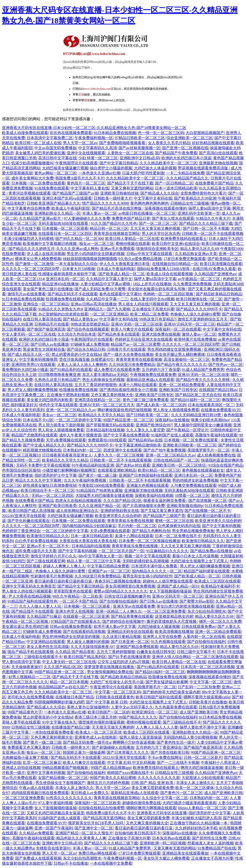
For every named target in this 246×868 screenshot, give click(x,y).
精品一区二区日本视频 (69, 682)
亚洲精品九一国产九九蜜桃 (107, 309)
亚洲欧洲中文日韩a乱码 (140, 158)
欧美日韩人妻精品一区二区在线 (132, 239)
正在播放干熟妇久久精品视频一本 (199, 823)
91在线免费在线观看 (52, 188)
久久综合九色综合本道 (77, 334)
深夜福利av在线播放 (172, 420)
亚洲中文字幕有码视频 (46, 773)
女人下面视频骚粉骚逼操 (170, 591)
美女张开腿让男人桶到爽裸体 (180, 354)
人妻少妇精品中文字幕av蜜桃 (106, 284)
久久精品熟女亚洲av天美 (196, 254)
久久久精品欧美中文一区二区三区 (168, 163)
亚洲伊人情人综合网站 (171, 657)
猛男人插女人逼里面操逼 (141, 737)
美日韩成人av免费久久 (90, 793)
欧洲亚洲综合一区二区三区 (155, 712)
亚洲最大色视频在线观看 (148, 485)
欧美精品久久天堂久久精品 (101, 415)
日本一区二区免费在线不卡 (178, 536)
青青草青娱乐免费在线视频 (130, 521)
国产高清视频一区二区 (208, 501)
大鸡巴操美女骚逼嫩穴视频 (65, 168)
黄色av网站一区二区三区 (55, 173)
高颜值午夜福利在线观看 (216, 435)
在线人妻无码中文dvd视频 (152, 299)
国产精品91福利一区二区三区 (195, 400)
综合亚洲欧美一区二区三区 (190, 138)
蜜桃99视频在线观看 (133, 244)
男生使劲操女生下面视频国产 (60, 783)
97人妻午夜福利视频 (55, 803)
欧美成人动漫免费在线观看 (25, 133)
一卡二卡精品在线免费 (185, 173)
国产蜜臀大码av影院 (197, 601)
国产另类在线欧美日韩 (170, 752)
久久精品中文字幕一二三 (107, 299)
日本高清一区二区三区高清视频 (208, 667)
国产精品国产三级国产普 (164, 516)
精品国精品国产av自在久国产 (63, 687)
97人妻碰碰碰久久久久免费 (87, 218)
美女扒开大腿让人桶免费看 (166, 858)
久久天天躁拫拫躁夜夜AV (92, 647)
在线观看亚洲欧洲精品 (117, 470)
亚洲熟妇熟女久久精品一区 (57, 213)
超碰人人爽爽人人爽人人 (64, 566)
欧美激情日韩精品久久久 (48, 536)
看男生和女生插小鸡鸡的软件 (148, 576)
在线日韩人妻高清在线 (42, 319)
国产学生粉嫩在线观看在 (29, 521)
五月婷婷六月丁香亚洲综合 (159, 747)
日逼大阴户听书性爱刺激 (143, 173)
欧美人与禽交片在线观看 (132, 329)
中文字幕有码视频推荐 (38, 360)
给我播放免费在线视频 (65, 299)
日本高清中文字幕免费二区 (50, 138)
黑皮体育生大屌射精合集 (44, 349)
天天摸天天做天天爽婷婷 (113, 727)
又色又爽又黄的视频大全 (112, 395)
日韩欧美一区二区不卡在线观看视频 (213, 234)
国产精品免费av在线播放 (211, 551)
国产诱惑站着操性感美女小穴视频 (128, 390)
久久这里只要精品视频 (122, 637)
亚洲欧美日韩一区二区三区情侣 (179, 465)
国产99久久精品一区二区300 (79, 239)
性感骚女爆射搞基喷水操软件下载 (68, 274)
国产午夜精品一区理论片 (187, 430)
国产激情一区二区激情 (34, 264)
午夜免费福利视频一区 (94, 138)
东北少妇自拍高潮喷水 (207, 611)
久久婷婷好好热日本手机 (196, 828)
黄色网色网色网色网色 (149, 203)
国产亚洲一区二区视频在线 (185, 148)
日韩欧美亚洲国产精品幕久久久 (54, 203)
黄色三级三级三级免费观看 (146, 400)
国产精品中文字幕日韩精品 (80, 586)
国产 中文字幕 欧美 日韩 (107, 702)
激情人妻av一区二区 (199, 334)
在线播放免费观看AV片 (221, 410)
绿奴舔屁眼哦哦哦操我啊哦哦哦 (90, 259)
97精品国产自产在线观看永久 (76, 621)
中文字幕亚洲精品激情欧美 (138, 445)
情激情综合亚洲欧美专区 (157, 249)
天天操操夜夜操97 (27, 667)
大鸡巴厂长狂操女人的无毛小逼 (117, 682)
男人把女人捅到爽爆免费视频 (32, 390)
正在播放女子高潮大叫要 (153, 309)
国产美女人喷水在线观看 (173, 218)
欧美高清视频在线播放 (174, 632)
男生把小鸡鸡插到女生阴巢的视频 (96, 254)
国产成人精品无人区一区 (29, 354)
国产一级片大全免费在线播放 (128, 354)
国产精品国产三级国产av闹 (75, 193)
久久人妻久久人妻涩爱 (145, 430)
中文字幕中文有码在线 (153, 198)
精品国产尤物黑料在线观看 (34, 435)
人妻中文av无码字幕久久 (132, 707)
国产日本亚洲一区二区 (130, 642)
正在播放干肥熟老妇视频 (68, 395)
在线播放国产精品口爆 (71, 727)
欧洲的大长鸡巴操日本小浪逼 (186, 158)
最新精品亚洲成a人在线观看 (150, 380)
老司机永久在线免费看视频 (31, 697)
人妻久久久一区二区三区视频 (119, 455)
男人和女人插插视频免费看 (176, 410)
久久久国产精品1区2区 (123, 501)
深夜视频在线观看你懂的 (166, 208)
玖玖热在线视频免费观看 (71, 133)
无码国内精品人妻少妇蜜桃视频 (190, 737)
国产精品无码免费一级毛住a (87, 742)
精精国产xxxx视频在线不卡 (130, 773)
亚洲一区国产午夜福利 (54, 828)
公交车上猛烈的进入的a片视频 (124, 662)
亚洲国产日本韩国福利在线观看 (146, 475)
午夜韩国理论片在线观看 (76, 163)
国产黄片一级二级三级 (98, 475)
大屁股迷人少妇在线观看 (203, 778)
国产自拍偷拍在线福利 (119, 601)
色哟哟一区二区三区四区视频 (169, 294)
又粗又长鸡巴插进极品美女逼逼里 (55, 813)
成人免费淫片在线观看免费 (117, 370)
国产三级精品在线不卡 (182, 722)
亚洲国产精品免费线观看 (137, 647)
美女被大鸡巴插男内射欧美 (50, 400)
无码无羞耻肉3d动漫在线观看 (64, 223)
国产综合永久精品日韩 (86, 349)
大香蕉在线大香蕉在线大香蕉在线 (88, 541)
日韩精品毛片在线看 (52, 324)
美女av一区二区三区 (59, 415)
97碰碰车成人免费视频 (90, 344)
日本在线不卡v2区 (38, 420)
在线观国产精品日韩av (218, 390)
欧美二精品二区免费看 (149, 314)
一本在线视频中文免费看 (111, 863)
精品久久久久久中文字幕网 (39, 480)
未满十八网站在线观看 (138, 385)
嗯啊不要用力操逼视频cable (207, 697)
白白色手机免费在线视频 (36, 541)
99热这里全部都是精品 (90, 324)
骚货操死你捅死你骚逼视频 (101, 722)
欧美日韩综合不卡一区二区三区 (48, 490)
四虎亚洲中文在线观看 (123, 450)
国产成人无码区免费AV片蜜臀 (100, 289)
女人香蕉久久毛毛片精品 (169, 143)
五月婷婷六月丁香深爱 (161, 370)
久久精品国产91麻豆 (44, 616)
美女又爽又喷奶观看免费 (153, 788)
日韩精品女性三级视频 (190, 203)
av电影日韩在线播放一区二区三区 (147, 213)
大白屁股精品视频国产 (205, 133)
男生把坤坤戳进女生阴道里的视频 (71, 637)
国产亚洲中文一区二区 (94, 828)
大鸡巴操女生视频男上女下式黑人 (199, 561)
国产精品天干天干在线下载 (130, 183)
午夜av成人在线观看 (36, 788)
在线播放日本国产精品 (74, 697)
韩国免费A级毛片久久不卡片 (80, 178)
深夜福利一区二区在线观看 (178, 329)
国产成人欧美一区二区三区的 (161, 405)
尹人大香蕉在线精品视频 (30, 596)
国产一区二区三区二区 (158, 223)
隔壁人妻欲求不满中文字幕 (203, 727)
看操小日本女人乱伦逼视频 (195, 556)
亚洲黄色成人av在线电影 (96, 737)
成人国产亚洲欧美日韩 (199, 712)
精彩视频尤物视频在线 (42, 450)
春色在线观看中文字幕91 (120, 294)
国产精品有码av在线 (145, 440)
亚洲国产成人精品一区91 (178, 586)
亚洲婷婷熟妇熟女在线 (120, 511)
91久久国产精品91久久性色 (114, 223)
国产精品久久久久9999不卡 (199, 309)
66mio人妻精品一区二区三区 (202, 808)
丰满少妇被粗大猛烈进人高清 (196, 818)
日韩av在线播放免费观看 (71, 627)
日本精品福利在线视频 (105, 430)
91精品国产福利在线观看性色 (32, 601)
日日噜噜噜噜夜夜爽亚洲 (59, 375)
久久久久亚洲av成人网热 (77, 249)
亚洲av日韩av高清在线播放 (93, 304)
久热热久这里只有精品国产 (57, 380)
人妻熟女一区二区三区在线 (130, 153)
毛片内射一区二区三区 (137, 526)
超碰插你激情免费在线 (141, 803)
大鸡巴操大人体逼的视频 (155, 168)
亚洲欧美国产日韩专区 (178, 390)
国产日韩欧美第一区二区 (148, 415)
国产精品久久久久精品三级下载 (206, 223)
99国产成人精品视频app (111, 768)
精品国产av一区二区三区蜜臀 (136, 344)
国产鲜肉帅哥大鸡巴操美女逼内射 (172, 692)
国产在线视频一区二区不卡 (208, 511)
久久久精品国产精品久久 (187, 178)
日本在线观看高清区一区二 (211, 405)
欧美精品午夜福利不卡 (220, 586)
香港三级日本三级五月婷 (96, 717)
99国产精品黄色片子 (25, 712)
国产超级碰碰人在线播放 (113, 747)
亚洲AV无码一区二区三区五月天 (107, 405)
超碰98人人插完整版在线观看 (168, 581)
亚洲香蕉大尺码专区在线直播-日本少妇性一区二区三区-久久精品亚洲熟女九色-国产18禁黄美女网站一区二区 (94, 128)
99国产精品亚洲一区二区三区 (128, 420)
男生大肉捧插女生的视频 (103, 380)
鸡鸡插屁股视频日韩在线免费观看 (40, 793)
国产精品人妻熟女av (80, 319)
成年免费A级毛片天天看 (36, 551)
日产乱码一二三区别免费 (199, 687)
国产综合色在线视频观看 (88, 329)
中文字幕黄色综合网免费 (29, 208)
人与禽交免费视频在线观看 (193, 485)
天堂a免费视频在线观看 (66, 440)
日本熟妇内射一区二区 (82, 450)
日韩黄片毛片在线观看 (126, 349)
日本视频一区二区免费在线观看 (38, 183)
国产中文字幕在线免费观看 (126, 435)
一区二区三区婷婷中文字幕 (78, 420)
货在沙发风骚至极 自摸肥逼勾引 (86, 360)
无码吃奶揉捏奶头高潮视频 (146, 561)
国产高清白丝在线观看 (218, 153)
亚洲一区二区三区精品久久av (71, 410)
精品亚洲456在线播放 (60, 284)
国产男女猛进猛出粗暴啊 (167, 682)
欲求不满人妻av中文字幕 (115, 627)
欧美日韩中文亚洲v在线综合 (176, 244)
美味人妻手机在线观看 (21, 722)
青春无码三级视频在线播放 (118, 581)
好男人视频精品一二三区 (30, 677)
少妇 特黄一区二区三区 (98, 158)
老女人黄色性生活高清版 (48, 647)
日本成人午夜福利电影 (116, 269)
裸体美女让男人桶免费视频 (38, 259)
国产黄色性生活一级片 (176, 742)
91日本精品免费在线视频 (115, 133)
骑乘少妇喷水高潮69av (210, 420)
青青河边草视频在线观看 (30, 193)
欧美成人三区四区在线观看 (217, 581)
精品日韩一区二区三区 (109, 229)
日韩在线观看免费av (199, 627)
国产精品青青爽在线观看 (132, 616)
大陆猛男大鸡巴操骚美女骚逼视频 (104, 496)
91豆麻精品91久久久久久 (167, 551)
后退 (81, 95)
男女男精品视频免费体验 (193, 531)
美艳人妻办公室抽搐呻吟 (88, 707)
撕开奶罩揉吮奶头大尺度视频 (172, 621)
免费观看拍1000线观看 (107, 440)
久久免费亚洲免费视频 (192, 284)
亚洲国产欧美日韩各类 (57, 506)
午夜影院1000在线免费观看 (101, 485)
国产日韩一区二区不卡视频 (206, 229)
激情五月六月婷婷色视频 (108, 783)
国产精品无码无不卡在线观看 (73, 294)
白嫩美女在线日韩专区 (156, 652)
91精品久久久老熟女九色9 (60, 309)
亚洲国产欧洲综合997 (154, 425)
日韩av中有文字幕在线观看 (150, 254)
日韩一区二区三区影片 (203, 758)
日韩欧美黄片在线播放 (208, 702)
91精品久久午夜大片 (213, 218)
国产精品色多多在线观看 (119, 334)
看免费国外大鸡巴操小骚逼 (25, 370)
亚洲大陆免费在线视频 (161, 334)
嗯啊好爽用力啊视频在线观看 (151, 808)
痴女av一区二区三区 (96, 244)
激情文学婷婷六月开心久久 (54, 556)
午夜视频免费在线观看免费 (153, 375)
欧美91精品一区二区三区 (159, 470)
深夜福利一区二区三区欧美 (98, 803)
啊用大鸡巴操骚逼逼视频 (202, 768)
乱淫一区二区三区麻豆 (42, 763)
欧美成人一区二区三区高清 (98, 732)
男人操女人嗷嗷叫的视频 (88, 642)
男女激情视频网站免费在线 (110, 672)
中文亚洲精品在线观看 (46, 642)
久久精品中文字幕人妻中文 (109, 279)
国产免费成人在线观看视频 (38, 858)
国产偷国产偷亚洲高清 (46, 329)
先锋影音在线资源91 (53, 848)
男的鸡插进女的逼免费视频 (195, 480)
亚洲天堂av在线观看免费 (134, 606)
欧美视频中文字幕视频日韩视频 (50, 244)
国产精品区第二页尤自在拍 (198, 395)
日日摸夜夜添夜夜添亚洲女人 (67, 455)
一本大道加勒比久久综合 (76, 264)
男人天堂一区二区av (80, 143)
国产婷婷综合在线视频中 (123, 621)
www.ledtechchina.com (97, 89)
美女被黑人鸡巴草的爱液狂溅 (40, 153)
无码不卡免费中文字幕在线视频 (43, 465)
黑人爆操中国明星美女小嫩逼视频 (203, 425)
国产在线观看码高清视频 (84, 632)
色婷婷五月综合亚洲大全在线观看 (144, 339)
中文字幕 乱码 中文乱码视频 (131, 763)
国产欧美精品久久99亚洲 (195, 198)
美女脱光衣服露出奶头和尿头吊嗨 (157, 289)
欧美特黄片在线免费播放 (195, 339)
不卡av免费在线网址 (165, 758)
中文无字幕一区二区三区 (211, 682)
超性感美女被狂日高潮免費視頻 (50, 485)
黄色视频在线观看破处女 (203, 470)
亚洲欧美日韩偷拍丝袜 (119, 193)
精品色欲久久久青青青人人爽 (81, 838)
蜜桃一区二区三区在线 (174, 521)
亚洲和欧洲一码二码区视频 (163, 843)
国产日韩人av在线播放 (50, 344)
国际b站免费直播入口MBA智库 (164, 269)
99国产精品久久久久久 (138, 717)
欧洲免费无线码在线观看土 (184, 239)
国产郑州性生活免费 (209, 838)
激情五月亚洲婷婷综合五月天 (203, 319)
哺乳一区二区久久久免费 (220, 621)
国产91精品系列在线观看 (71, 370)
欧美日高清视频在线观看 (221, 264)
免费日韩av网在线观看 (97, 853)
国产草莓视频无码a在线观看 (110, 425)
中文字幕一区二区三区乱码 (118, 692)
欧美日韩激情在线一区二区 (199, 299)
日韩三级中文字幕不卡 (196, 652)
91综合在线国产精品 (226, 465)
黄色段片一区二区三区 (86, 183)
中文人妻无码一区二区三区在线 (29, 334)
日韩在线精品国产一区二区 (176, 460)
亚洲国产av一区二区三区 (109, 571)
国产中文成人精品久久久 (44, 445)
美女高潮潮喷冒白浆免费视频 (130, 586)
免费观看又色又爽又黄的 (29, 747)
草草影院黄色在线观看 (73, 591)
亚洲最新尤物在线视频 (218, 163)
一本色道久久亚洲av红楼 (99, 173)
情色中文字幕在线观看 (58, 405)
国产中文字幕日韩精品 (119, 163)
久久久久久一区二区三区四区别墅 (31, 269)
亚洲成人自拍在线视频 (21, 768)
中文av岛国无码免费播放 (55, 148)
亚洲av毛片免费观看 (117, 249)
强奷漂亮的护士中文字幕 (55, 475)
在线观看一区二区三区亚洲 (86, 616)
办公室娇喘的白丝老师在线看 (63, 314)
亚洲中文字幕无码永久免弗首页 (29, 586)
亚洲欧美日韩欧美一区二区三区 (190, 445)
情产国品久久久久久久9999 (105, 203)
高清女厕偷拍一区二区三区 (187, 360)
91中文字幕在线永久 (59, 722)
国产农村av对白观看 (133, 465)
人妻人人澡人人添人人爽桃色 (82, 365)
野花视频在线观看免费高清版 (203, 168)
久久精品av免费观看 (36, 833)
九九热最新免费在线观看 (176, 707)
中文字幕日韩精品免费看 (108, 566)
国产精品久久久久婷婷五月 (31, 249)
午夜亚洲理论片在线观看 (111, 687)
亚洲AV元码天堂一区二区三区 (189, 324)
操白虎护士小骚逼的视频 (111, 168)
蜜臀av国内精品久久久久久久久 (120, 591)
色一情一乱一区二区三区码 (161, 133)
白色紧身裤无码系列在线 (179, 526)
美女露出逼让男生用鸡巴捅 (25, 627)
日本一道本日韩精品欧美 (176, 188)
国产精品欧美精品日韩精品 (219, 294)
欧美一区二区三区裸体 (195, 788)
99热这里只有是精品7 (158, 319)
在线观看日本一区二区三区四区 (65, 234)
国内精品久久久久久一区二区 (157, 571)
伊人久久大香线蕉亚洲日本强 (125, 264)
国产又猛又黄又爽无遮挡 (162, 511)
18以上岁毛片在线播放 (152, 284)
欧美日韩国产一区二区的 (109, 712)
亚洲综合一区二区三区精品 (46, 304)
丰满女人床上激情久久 (195, 783)
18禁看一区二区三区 (192, 496)
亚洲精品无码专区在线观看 (130, 632)
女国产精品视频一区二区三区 (63, 778)
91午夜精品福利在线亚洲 (93, 465)
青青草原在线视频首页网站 (117, 234)
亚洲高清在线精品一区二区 (98, 400)
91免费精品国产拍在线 (217, 848)
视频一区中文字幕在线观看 (148, 556)
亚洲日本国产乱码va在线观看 (67, 198)
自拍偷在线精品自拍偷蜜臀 (101, 808)
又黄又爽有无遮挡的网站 (132, 188)
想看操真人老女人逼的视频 (210, 843)
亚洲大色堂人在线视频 (74, 611)
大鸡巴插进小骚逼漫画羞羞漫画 (189, 803)
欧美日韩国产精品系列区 (85, 657)
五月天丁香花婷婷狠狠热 (96, 385)
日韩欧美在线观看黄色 (115, 697)
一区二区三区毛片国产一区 (121, 551)
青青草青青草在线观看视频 (139, 360)
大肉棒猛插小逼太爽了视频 (25, 758)
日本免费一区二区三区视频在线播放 (149, 541)
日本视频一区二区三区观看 (65, 229)
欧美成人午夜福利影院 (71, 208)
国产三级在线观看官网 (46, 561)
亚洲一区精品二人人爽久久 (119, 611)
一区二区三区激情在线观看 (215, 657)
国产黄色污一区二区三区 (181, 793)
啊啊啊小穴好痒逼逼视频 (134, 742)
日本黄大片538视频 (79, 269)
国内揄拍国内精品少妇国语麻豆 (89, 526)
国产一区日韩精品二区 (174, 183)
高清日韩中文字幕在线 (57, 158)
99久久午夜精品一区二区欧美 (77, 596)
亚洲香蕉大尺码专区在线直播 (162, 813)
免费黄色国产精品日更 (131, 218)
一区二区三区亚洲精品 (109, 314)
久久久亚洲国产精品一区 (99, 506)
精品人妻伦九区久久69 (199, 249)
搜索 (87, 100)
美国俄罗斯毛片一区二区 (209, 450)
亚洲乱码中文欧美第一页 (199, 213)
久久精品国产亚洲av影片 (40, 218)
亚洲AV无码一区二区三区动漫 (137, 324)
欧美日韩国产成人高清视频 (31, 511)
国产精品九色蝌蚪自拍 (151, 531)
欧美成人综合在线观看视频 (170, 274)
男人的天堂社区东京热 (161, 234)
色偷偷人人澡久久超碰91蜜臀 (195, 314)
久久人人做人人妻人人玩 (41, 606)
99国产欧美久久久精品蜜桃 (113, 778)
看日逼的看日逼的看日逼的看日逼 (64, 581)
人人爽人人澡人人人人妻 (157, 727)
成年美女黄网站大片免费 (32, 178)
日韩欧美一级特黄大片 (113, 198)
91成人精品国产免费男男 (203, 370)
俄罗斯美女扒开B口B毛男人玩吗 (96, 823)
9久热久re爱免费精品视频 (140, 259)
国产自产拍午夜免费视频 (165, 450)
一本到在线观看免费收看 (53, 732)
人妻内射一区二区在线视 (204, 637)
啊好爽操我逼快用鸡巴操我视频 (124, 410)
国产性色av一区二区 (225, 365)
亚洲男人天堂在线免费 (162, 637)
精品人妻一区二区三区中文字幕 (94, 561)
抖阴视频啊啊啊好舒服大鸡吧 (59, 702)
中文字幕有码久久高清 (98, 148)
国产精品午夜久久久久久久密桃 (203, 380)
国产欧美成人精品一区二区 (122, 274)
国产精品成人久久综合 (160, 193)
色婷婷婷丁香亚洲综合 (21, 531)
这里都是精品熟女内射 (174, 616)
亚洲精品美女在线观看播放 (185, 853)
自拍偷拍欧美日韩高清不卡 (138, 833)
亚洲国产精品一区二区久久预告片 (84, 833)
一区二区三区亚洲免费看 (165, 611)
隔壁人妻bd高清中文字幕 (209, 208)
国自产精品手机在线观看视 (31, 652)
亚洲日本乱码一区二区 (65, 279)
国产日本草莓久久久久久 (128, 752)
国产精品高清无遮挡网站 (104, 818)
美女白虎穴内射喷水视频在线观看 (185, 606)
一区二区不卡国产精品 (78, 601)
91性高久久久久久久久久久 (69, 798)
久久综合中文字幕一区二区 (165, 798)
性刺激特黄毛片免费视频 (52, 576)
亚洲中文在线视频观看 (86, 153)
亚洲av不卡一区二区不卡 (48, 546)
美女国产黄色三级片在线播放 (48, 289)
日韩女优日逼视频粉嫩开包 (127, 596)
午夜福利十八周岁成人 (220, 763)
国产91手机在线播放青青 (129, 657)
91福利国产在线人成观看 (172, 435)
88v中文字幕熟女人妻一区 (100, 556)
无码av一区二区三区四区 (52, 496)
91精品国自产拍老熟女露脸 (99, 490)
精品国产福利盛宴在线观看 (207, 571)
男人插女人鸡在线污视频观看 (143, 304)
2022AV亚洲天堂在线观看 (24, 516)
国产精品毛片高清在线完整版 (117, 208)
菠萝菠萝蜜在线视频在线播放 (110, 667)
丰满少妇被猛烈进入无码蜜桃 (29, 239)
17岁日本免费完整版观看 (184, 259)
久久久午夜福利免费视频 (86, 480)
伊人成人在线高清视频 (46, 254)
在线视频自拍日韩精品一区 (175, 264)
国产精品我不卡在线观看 (32, 611)
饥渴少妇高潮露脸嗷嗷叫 (32, 163)
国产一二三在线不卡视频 (178, 763)
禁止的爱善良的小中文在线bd (76, 354)
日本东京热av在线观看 (171, 838)
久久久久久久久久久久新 (159, 778)
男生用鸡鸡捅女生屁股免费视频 (175, 349)
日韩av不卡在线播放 (71, 863)
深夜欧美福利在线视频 (154, 496)
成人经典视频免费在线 (216, 455)
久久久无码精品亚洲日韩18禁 (197, 415)
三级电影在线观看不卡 (43, 657)
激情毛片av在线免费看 (27, 294)
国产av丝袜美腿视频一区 (139, 148)
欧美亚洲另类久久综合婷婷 (118, 516)
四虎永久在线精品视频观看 (78, 501)
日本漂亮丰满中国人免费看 (155, 566)
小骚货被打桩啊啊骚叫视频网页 (69, 470)
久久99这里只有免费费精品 (132, 365)
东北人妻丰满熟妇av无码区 (105, 375)
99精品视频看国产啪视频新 (66, 768)
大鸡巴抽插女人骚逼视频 (159, 627)
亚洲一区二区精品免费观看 (182, 385)
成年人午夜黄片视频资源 (80, 435)
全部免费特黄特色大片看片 (203, 193)
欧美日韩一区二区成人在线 (38, 143)
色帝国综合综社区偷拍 (21, 470)
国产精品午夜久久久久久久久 (182, 365)
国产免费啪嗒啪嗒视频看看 (123, 143)
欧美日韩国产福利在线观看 (159, 697)
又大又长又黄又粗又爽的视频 (156, 229)
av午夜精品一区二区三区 (200, 279)
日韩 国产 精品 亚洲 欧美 (153, 783)
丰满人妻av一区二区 (99, 213)
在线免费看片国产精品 (214, 183)
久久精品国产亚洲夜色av (215, 274)
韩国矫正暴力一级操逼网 (84, 752)
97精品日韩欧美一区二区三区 (140, 138)
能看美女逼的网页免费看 (165, 501)
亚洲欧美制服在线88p (185, 506)
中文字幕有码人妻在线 (90, 188)
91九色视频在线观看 (168, 642)
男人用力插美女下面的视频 (61, 425)
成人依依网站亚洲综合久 (77, 511)
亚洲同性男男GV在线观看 (33, 365)
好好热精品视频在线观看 (213, 143)
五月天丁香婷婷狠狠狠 (116, 652)
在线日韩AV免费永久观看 (214, 269)
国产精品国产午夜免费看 (176, 153)
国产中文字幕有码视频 (221, 526)
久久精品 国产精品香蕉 (75, 652)
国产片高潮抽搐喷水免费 (144, 506)
